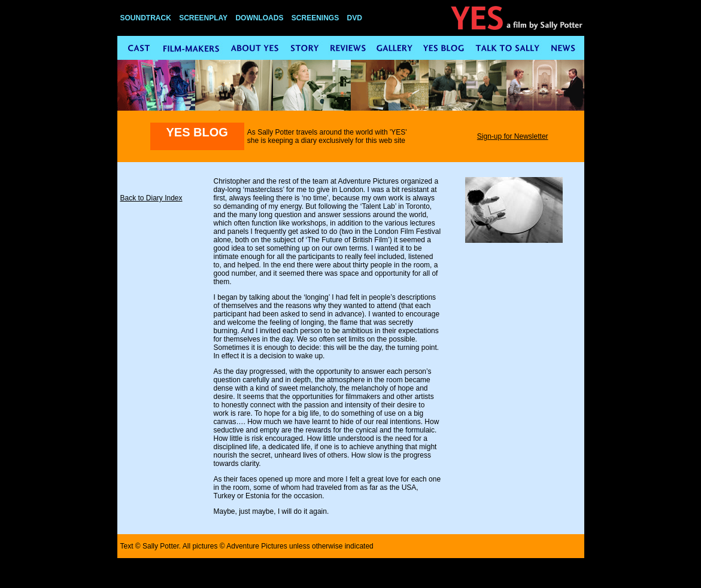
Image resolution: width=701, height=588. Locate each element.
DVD (355, 18)
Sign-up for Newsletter (513, 136)
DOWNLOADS (259, 18)
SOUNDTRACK (146, 18)
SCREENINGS (315, 18)
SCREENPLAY (203, 18)
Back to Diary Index (151, 198)
